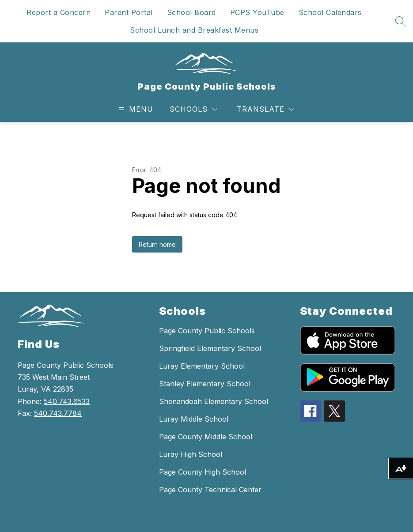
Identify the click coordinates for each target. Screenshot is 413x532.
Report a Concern (59, 12)
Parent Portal (129, 12)
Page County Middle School (206, 437)
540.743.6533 (67, 401)
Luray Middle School (194, 419)
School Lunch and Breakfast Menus (194, 30)
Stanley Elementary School (205, 384)
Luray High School (191, 454)
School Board (191, 12)
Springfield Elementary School (210, 348)
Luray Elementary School (202, 366)
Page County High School (203, 472)
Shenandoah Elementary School (214, 401)
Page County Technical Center (210, 490)
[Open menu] (135, 109)
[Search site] (401, 21)
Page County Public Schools (207, 331)
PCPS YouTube (257, 12)
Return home (157, 244)
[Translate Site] (266, 109)
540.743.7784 (58, 413)
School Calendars (330, 12)
